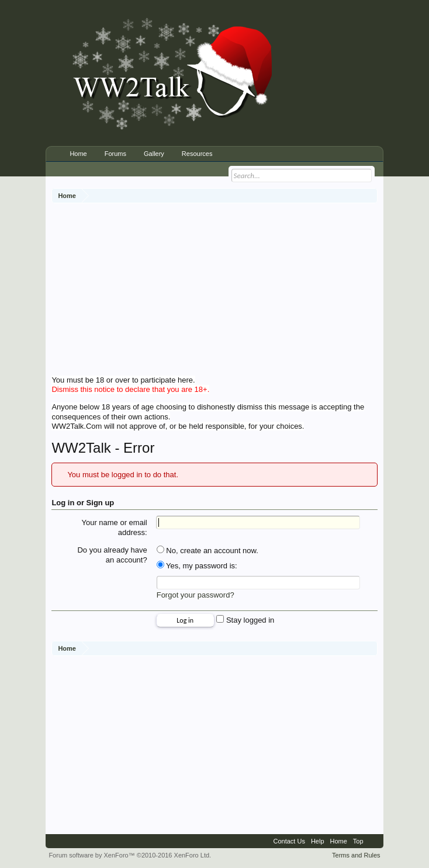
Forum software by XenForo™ (130, 855)
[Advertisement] (240, 291)
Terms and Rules (356, 855)
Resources (197, 154)
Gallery (154, 154)
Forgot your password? (196, 595)
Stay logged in (245, 620)
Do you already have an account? (112, 555)
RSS (373, 841)
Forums (115, 154)
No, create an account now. (207, 551)
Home (78, 154)
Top (358, 841)
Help (318, 841)
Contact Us (289, 841)
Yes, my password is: (197, 566)
